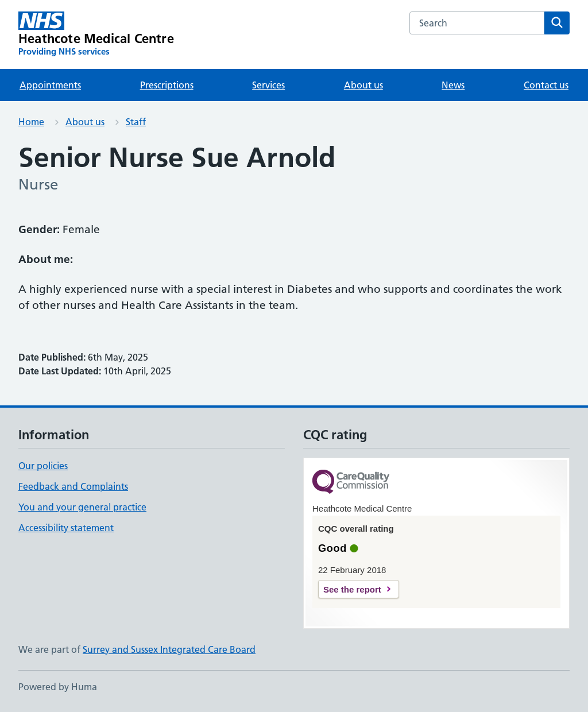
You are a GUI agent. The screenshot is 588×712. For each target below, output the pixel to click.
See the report (352, 589)
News (453, 85)
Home (31, 122)
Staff (136, 122)
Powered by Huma (58, 687)
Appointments (50, 85)
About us (363, 85)
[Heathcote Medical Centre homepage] (96, 34)
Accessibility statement (66, 528)
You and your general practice (82, 507)
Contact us (546, 85)
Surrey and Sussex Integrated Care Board (169, 649)
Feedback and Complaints (73, 486)
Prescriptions (167, 85)
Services (268, 85)
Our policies (43, 466)
